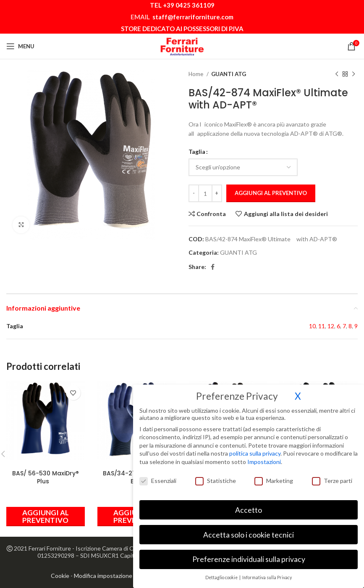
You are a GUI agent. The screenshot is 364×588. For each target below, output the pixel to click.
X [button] (298, 389)
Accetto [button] (249, 503)
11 (322, 326)
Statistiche (216, 473)
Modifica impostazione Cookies (114, 576)
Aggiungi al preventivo (271, 193)
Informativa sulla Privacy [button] (267, 571)
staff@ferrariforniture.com (193, 17)
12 (331, 326)
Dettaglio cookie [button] (222, 571)
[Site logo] (182, 46)
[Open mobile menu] (20, 46)
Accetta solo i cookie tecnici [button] (249, 528)
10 (312, 326)
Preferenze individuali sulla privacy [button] (249, 552)
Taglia (197, 152)
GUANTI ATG (229, 74)
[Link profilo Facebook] (213, 267)
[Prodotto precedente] (337, 74)
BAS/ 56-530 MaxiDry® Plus (46, 477)
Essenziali (158, 473)
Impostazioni (264, 455)
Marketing (274, 473)
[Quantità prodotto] (205, 193)
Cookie (60, 576)
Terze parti (332, 473)
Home (196, 74)
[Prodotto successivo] (354, 74)
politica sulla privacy (255, 447)
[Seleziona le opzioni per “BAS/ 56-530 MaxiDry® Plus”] (46, 517)
